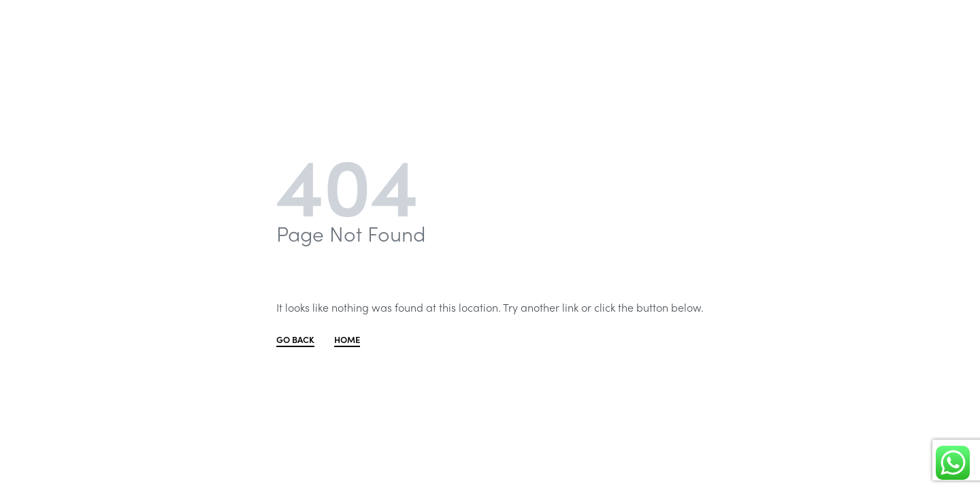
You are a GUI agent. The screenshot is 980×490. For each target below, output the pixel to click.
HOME (347, 340)
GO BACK (295, 340)
